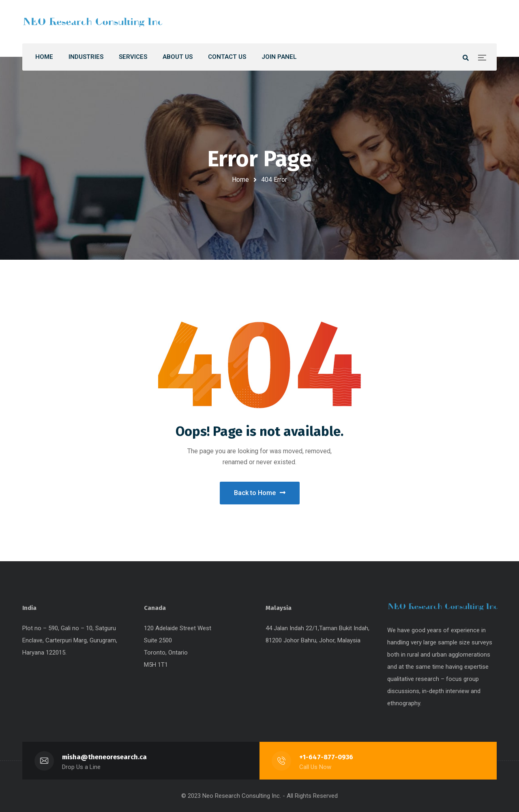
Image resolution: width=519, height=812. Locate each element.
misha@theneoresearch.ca (104, 757)
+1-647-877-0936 (326, 757)
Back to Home (260, 493)
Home (240, 180)
